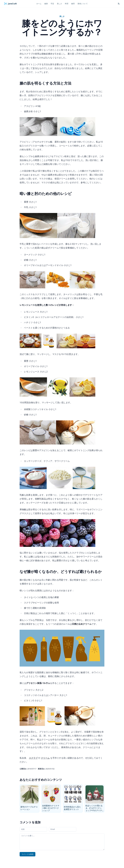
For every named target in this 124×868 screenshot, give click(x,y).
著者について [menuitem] (83, 4)
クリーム (45, 758)
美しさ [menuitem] (59, 4)
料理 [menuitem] (67, 4)
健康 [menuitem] (46, 4)
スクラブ (33, 758)
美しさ (62, 16)
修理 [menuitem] (73, 4)
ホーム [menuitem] (39, 4)
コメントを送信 (27, 854)
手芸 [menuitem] (52, 4)
